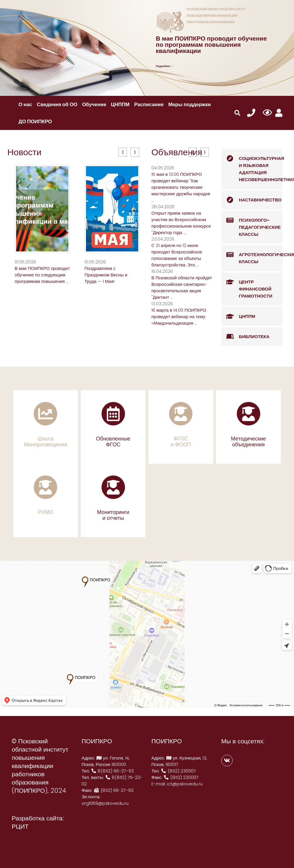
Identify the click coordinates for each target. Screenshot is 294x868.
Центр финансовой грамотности (247, 286)
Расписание (149, 104)
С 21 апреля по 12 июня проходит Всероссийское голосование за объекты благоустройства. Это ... (177, 255)
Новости (24, 152)
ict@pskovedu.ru (185, 784)
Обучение (94, 104)
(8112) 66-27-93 (114, 790)
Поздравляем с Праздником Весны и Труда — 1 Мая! (106, 275)
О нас (25, 104)
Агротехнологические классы (252, 255)
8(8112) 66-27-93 (112, 771)
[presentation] (123, 152)
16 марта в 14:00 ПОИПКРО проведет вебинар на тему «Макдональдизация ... (179, 317)
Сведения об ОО (57, 104)
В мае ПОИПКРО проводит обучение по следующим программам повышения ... (42, 275)
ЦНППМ (120, 104)
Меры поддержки (189, 104)
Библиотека (245, 337)
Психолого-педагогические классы (251, 224)
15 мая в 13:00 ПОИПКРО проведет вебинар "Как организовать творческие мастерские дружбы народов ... (181, 187)
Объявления (177, 152)
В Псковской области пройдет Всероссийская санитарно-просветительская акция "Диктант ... (182, 287)
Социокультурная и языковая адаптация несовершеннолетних (252, 166)
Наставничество (251, 200)
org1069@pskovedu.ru (105, 803)
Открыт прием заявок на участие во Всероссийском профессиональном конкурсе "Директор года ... (181, 223)
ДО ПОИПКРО (35, 121)
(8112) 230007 (178, 771)
